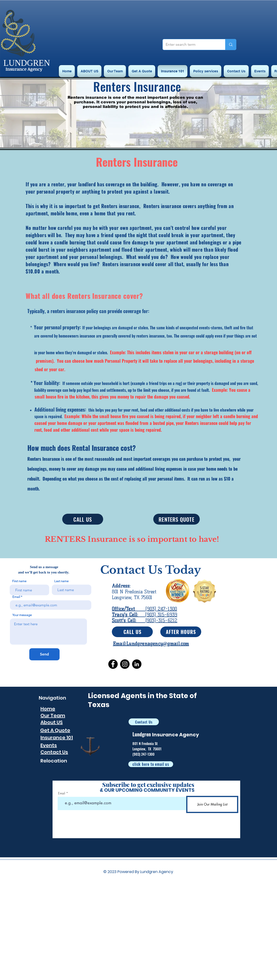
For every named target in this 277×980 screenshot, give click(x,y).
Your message (22, 615)
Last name (61, 581)
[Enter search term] (190, 45)
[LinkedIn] (137, 664)
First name (19, 581)
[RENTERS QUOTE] (177, 519)
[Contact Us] (144, 722)
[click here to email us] (151, 764)
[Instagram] (125, 664)
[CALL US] (83, 519)
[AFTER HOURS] (181, 632)
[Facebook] (113, 664)
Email (16, 597)
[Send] (44, 654)
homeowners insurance (77, 336)
